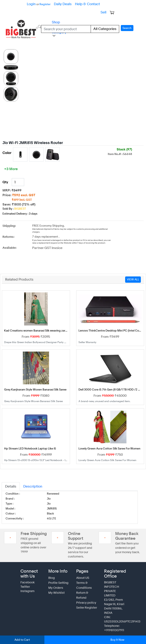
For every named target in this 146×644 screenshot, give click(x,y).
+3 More (10, 167)
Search (128, 27)
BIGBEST (20, 207)
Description (31, 482)
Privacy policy (85, 589)
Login (31, 4)
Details (10, 482)
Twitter (25, 578)
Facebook (27, 573)
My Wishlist (56, 584)
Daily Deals (61, 4)
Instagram (27, 582)
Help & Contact (83, 4)
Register (44, 4)
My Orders (55, 579)
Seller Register (86, 594)
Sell (104, 12)
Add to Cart (22, 640)
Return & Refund (87, 584)
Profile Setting (57, 574)
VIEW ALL (133, 275)
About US (82, 569)
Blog (51, 569)
